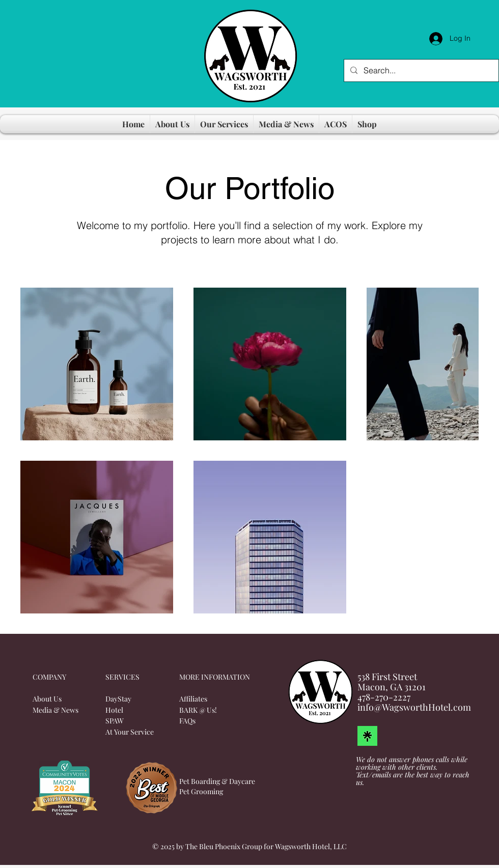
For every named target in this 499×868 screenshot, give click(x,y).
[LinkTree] (367, 736)
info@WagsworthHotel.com (414, 707)
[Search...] (420, 71)
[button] (172, 124)
